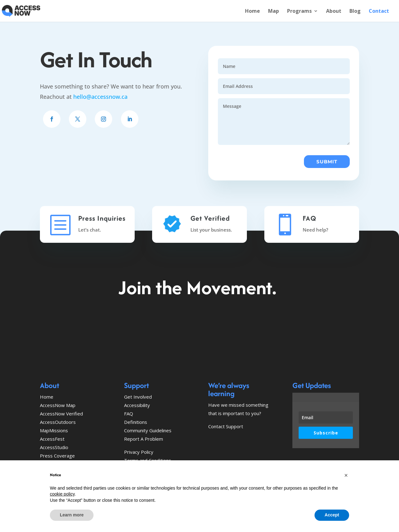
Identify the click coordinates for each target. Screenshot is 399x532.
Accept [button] (332, 515)
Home (252, 12)
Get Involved (238, 327)
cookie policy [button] (62, 494)
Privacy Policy (139, 452)
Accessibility (137, 405)
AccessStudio (54, 447)
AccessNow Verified (61, 414)
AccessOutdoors (58, 422)
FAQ (129, 414)
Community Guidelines (148, 430)
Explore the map (160, 327)
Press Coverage (57, 456)
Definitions (136, 422)
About (334, 12)
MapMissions (54, 430)
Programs (299, 12)
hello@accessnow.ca (100, 97)
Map (274, 12)
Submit (327, 162)
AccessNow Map (58, 405)
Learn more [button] (72, 515)
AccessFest (52, 439)
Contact (379, 12)
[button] (346, 475)
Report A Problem (144, 439)
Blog (355, 12)
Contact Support (226, 426)
